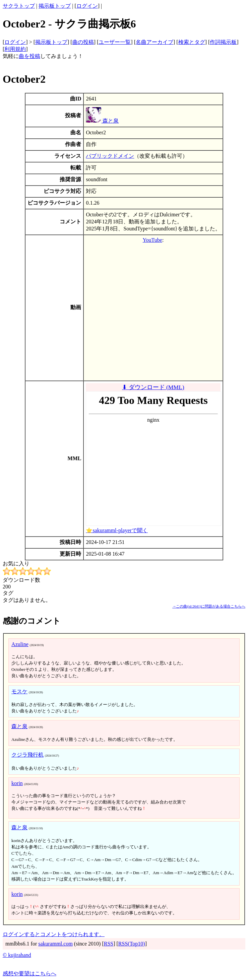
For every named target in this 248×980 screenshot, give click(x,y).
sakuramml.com (55, 944)
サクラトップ (19, 6)
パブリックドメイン (110, 156)
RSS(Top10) (132, 944)
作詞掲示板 (223, 42)
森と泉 (102, 121)
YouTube (152, 240)
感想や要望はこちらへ (29, 973)
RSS (109, 944)
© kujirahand (17, 955)
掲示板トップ (55, 6)
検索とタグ (192, 42)
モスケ (19, 691)
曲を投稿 (29, 56)
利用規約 (15, 49)
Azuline (20, 644)
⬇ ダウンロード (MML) (153, 387)
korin (17, 783)
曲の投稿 (83, 42)
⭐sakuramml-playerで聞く (117, 530)
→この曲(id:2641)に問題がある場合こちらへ (209, 606)
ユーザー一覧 (115, 42)
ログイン (87, 6)
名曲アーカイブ (154, 42)
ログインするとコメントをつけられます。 (54, 934)
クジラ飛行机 (27, 755)
